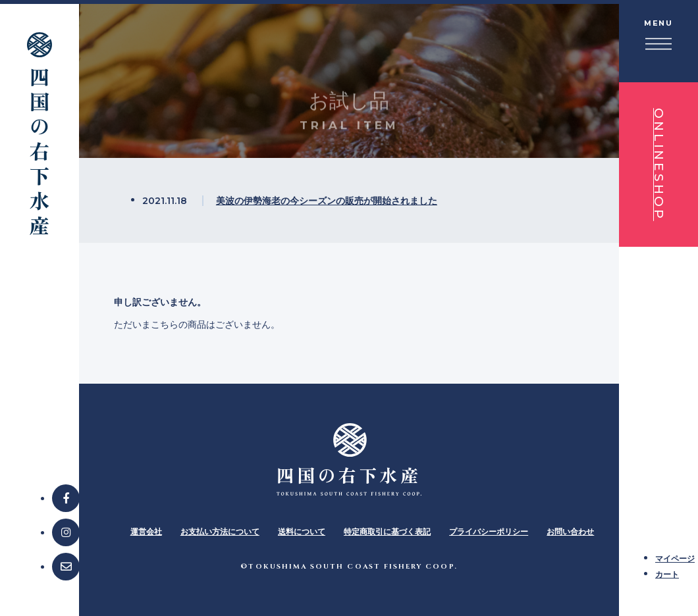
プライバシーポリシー (489, 531)
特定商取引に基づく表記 (387, 531)
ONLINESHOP (659, 165)
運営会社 (146, 531)
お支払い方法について (220, 531)
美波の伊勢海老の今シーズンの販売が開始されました (327, 200)
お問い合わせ (570, 531)
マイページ (675, 558)
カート (667, 574)
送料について (302, 531)
